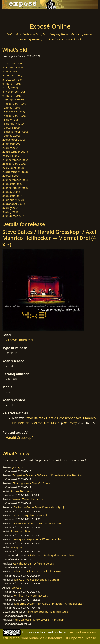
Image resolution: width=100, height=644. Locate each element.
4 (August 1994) (12, 75)
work (32, 632)
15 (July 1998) (11, 120)
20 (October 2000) (14, 140)
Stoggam (16, 547)
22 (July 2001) (11, 148)
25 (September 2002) (16, 160)
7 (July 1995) (10, 87)
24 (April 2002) (11, 156)
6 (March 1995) (12, 84)
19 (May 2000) (11, 136)
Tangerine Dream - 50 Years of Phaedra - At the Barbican (48, 475)
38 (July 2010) (11, 212)
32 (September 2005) (16, 188)
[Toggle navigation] (13, 15)
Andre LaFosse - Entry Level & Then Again (39, 620)
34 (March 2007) (12, 196)
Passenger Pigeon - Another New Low (37, 523)
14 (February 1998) (14, 116)
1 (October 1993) (13, 63)
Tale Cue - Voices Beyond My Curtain (36, 580)
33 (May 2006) (11, 192)
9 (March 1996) (12, 96)
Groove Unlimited (19, 340)
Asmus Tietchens (21, 491)
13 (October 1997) (14, 111)
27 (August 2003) (13, 168)
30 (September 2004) (16, 180)
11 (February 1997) (14, 104)
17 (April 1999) (11, 128)
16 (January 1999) (13, 124)
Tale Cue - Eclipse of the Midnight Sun (37, 571)
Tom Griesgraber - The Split (31, 515)
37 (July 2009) (11, 208)
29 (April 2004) (11, 176)
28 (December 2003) (15, 172)
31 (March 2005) (12, 184)
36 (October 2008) (14, 204)
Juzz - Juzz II (20, 467)
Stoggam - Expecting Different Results (37, 539)
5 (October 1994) (13, 79)
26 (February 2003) (14, 164)
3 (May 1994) (10, 71)
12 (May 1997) (11, 108)
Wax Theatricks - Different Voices (33, 563)
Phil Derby (70, 423)
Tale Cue (16, 588)
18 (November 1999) (15, 132)
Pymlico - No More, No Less (31, 595)
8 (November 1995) (14, 92)
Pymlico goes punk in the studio (48, 612)
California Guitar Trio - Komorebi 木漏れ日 (39, 507)
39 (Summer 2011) (14, 216)
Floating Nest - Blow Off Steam (32, 483)
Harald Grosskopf (19, 438)
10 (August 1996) (13, 99)
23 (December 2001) (15, 152)
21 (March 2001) (12, 144)
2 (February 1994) (13, 67)
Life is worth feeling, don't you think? (51, 555)
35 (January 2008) (13, 200)
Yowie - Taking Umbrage (28, 499)
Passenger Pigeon (22, 531)
